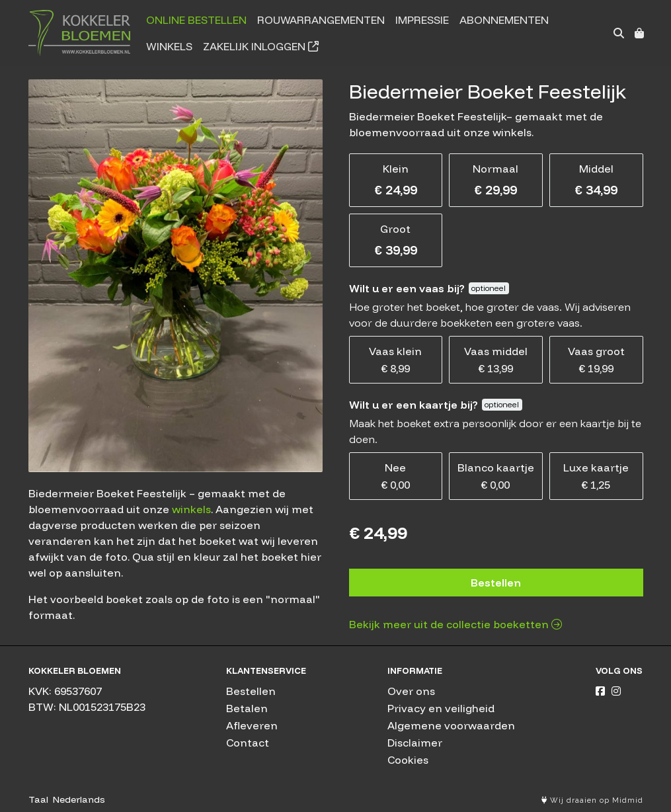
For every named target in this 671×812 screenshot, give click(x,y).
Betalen (247, 708)
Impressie (422, 20)
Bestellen (496, 583)
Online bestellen (196, 20)
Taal (38, 799)
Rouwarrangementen (321, 20)
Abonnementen (504, 20)
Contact (248, 743)
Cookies (408, 760)
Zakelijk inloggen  (261, 46)
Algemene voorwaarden (451, 725)
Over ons (411, 691)
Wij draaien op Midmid (592, 800)
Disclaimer (415, 743)
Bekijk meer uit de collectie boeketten (455, 624)
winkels (191, 509)
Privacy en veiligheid (441, 708)
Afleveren (252, 725)
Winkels (169, 46)
